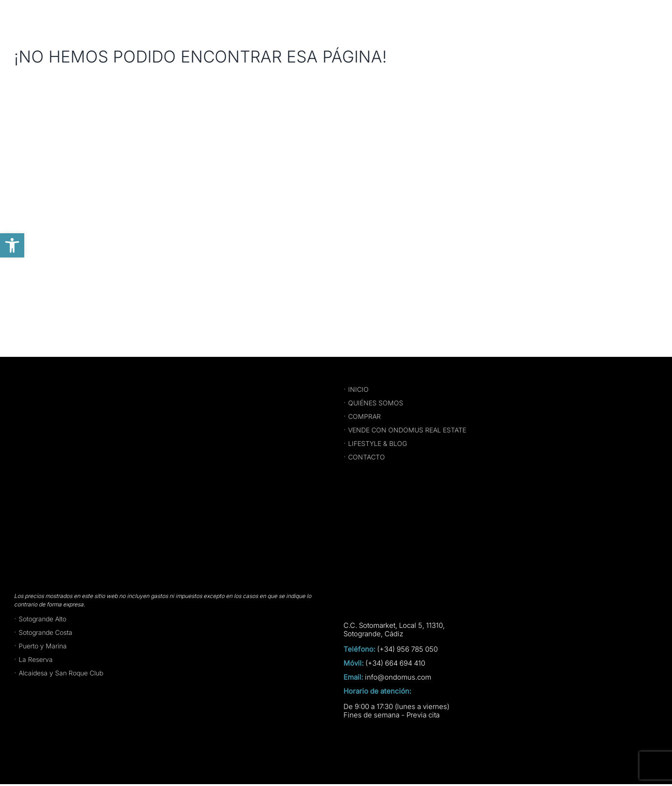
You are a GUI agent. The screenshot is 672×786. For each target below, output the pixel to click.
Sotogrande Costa (45, 632)
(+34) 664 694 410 (395, 663)
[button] (12, 245)
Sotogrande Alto (42, 619)
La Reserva (36, 659)
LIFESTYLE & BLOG (378, 443)
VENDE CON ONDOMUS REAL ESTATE (407, 430)
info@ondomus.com (398, 677)
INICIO (358, 389)
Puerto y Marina (43, 646)
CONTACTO (367, 457)
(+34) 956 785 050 (407, 649)
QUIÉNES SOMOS (376, 403)
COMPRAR (364, 416)
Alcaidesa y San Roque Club (61, 673)
